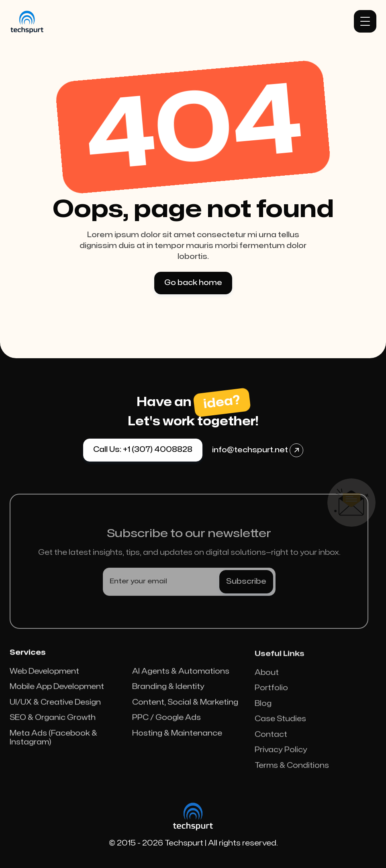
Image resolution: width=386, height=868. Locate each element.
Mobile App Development (57, 691)
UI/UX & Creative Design (55, 706)
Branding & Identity (168, 691)
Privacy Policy (281, 758)
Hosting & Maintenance (177, 737)
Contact (271, 742)
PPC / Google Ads (166, 722)
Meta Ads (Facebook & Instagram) (53, 742)
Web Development (44, 675)
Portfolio (271, 696)
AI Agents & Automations (181, 675)
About (267, 680)
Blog (263, 711)
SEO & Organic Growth (53, 722)
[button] (365, 21)
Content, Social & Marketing (185, 706)
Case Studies (280, 727)
